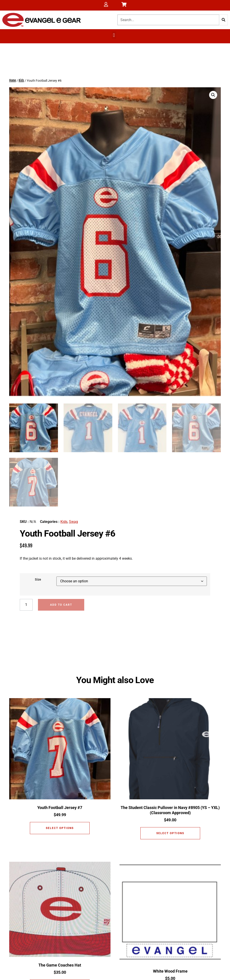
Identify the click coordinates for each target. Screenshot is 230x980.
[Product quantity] (26, 604)
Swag (73, 521)
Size (38, 579)
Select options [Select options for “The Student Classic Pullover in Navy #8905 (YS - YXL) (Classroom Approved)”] (170, 833)
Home (13, 81)
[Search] (223, 20)
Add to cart (61, 604)
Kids (21, 81)
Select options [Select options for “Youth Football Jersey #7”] (60, 828)
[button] (114, 35)
